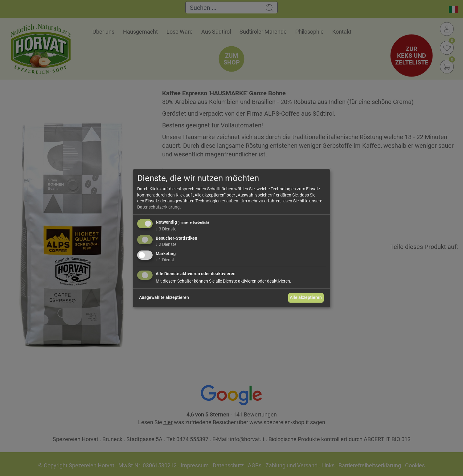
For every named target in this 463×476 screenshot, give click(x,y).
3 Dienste (166, 229)
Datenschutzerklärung (158, 207)
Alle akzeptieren (306, 297)
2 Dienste (166, 244)
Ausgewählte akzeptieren (164, 297)
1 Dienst (165, 260)
